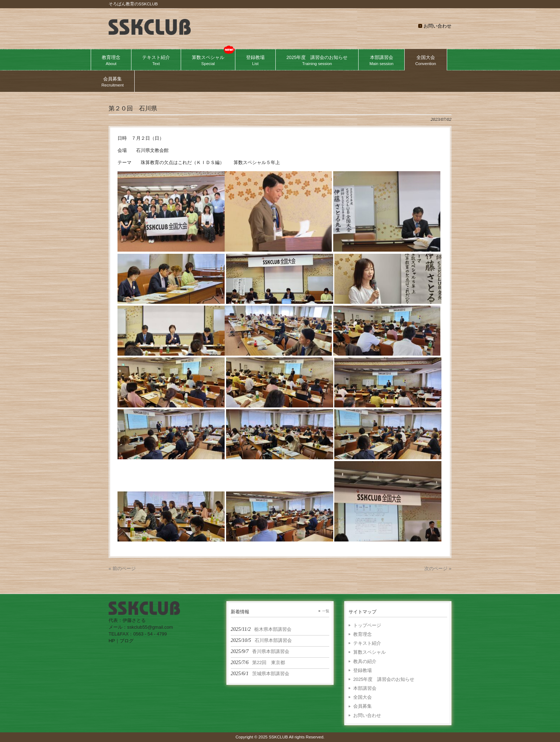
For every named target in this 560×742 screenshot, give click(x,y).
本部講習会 (365, 688)
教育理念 (362, 634)
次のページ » (438, 568)
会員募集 (362, 706)
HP (112, 641)
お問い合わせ (437, 26)
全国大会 (362, 697)
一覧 (326, 611)
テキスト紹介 (367, 643)
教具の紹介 (365, 661)
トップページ (367, 625)
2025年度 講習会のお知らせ (384, 679)
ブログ (127, 641)
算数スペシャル (369, 652)
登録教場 (362, 670)
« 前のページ (122, 568)
